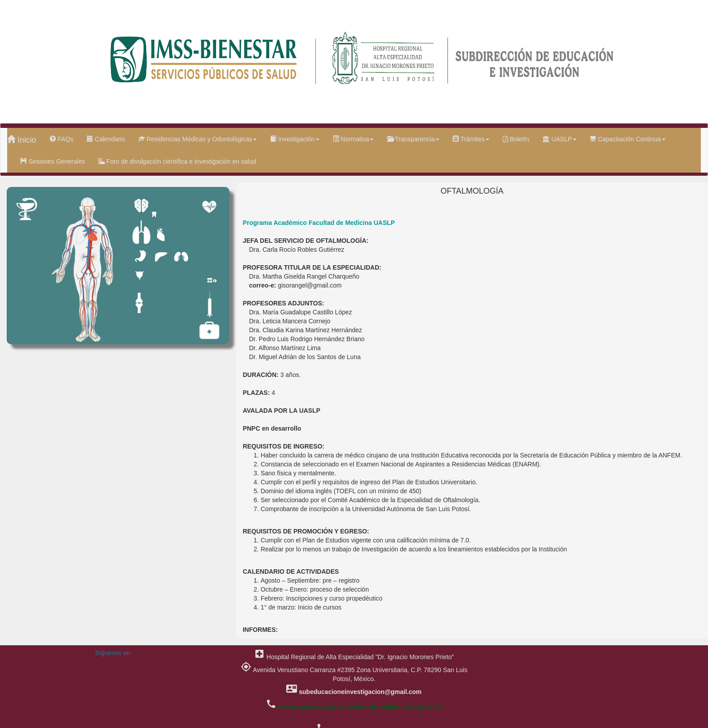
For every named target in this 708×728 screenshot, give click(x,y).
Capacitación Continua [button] (628, 139)
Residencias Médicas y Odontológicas (198, 139)
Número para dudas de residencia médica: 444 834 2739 (359, 707)
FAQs (61, 139)
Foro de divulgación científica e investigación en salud (177, 161)
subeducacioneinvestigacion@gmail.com (360, 692)
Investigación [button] (295, 139)
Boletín (516, 139)
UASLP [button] (560, 139)
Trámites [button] (471, 139)
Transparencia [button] (413, 139)
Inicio (22, 140)
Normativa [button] (353, 139)
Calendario (106, 139)
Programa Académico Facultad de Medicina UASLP (319, 223)
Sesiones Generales (53, 161)
